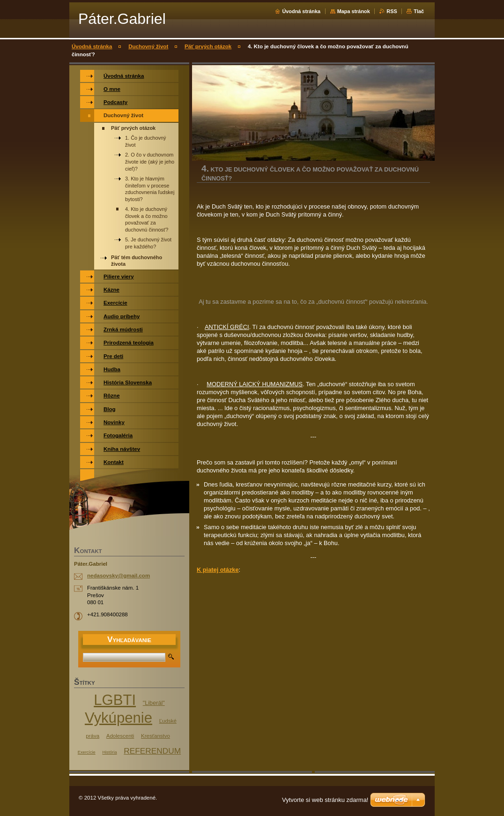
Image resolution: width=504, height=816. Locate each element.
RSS (392, 11)
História (109, 752)
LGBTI (115, 700)
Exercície (87, 752)
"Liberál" (154, 703)
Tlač (419, 11)
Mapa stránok (354, 11)
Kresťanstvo (156, 736)
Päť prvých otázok (208, 46)
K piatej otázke (218, 570)
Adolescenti (120, 736)
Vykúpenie (119, 718)
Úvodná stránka (301, 11)
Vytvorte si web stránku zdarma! (325, 800)
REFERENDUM (152, 751)
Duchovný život (148, 46)
